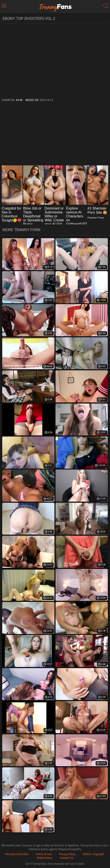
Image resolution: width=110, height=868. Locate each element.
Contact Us (66, 858)
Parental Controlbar (17, 854)
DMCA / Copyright (93, 854)
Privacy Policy (67, 854)
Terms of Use (44, 854)
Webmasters (45, 858)
